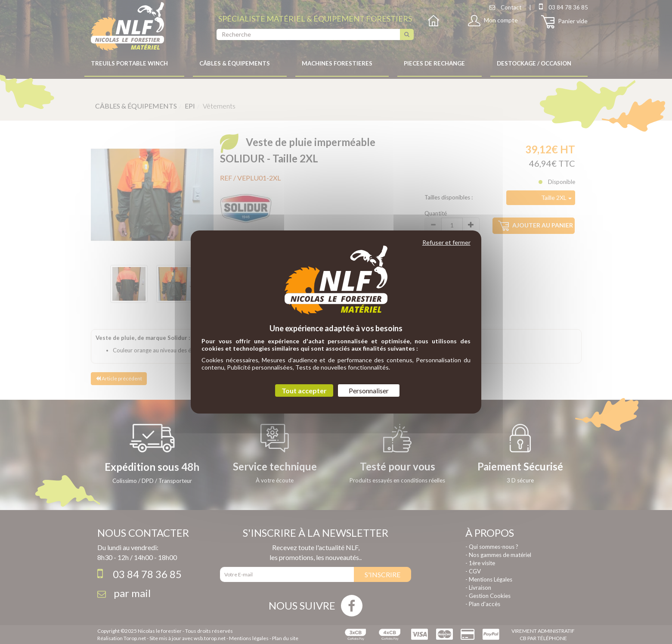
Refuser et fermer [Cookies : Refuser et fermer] (446, 242)
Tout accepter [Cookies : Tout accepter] (304, 390)
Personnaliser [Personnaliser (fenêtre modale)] (369, 390)
